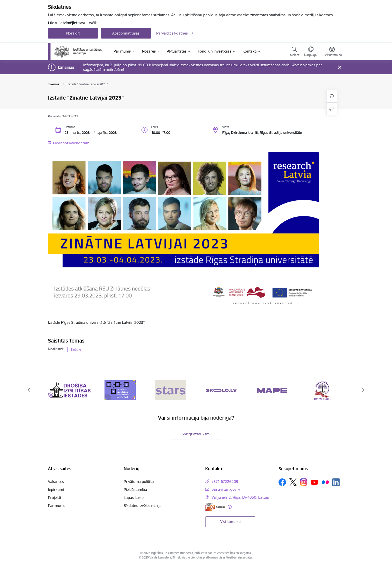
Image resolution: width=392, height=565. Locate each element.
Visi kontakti (230, 522)
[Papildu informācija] (230, 507)
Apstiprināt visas (126, 33)
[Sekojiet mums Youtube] (314, 482)
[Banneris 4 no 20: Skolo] (221, 390)
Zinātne (76, 349)
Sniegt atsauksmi (196, 434)
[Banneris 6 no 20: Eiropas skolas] (323, 390)
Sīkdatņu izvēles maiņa (143, 506)
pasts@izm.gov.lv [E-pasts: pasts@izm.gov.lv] (226, 489)
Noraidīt (73, 33)
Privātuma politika (139, 482)
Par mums (57, 506)
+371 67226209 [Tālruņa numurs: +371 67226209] (225, 482)
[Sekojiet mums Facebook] (282, 482)
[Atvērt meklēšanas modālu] (295, 52)
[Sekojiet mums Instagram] (304, 482)
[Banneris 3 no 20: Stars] (171, 390)
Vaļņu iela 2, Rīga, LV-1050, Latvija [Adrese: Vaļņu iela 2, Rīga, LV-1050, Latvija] (240, 497)
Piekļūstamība (135, 490)
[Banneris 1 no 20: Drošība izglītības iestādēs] (70, 390)
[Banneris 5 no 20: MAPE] (272, 390)
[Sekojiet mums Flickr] (325, 482)
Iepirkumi (56, 490)
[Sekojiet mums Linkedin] (336, 482)
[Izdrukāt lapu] (332, 96)
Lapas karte (134, 498)
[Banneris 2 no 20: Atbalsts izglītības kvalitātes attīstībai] (120, 390)
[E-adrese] (215, 507)
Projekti (54, 498)
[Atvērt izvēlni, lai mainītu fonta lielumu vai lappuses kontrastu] (332, 52)
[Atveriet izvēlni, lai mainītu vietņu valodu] (311, 52)
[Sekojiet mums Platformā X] (293, 482)
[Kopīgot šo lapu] (332, 109)
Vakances (56, 482)
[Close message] (339, 67)
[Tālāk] (363, 390)
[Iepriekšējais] (29, 390)
